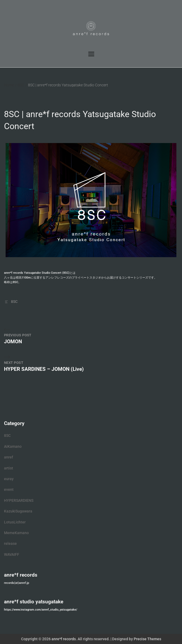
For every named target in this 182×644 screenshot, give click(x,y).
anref (9, 457)
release (10, 543)
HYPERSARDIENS (19, 500)
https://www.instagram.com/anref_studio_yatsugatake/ (41, 610)
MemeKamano (16, 533)
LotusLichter (15, 522)
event (9, 489)
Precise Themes (147, 639)
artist (9, 468)
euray (9, 479)
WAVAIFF (12, 554)
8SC (14, 302)
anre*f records (64, 639)
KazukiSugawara (18, 511)
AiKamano (13, 446)
